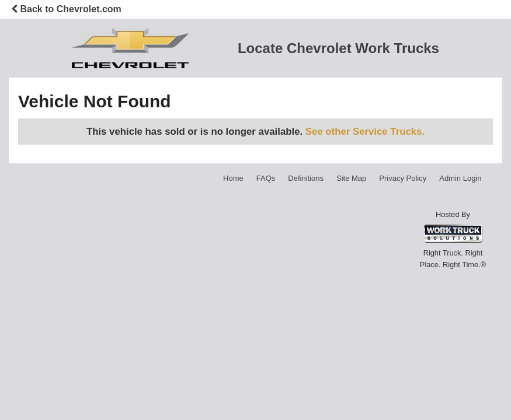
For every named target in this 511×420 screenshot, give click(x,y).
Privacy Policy (403, 178)
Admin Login (460, 178)
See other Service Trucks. (365, 132)
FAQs (266, 178)
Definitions (306, 178)
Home (233, 178)
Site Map (351, 178)
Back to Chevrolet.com (66, 9)
